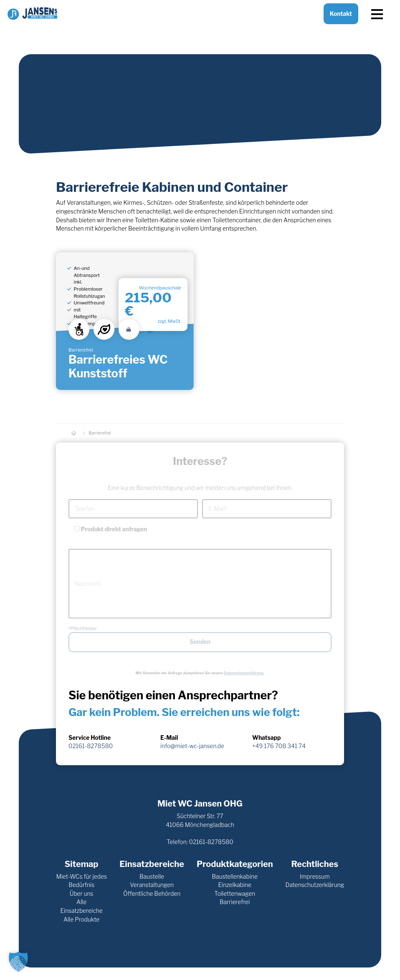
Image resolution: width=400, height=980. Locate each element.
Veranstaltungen (152, 885)
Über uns (82, 894)
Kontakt (341, 20)
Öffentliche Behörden (152, 894)
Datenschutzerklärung (244, 673)
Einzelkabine (235, 885)
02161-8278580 (91, 746)
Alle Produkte (81, 920)
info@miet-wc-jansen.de (192, 746)
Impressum (315, 877)
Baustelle (152, 877)
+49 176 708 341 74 (279, 746)
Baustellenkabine (235, 877)
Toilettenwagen (235, 894)
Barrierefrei (235, 902)
